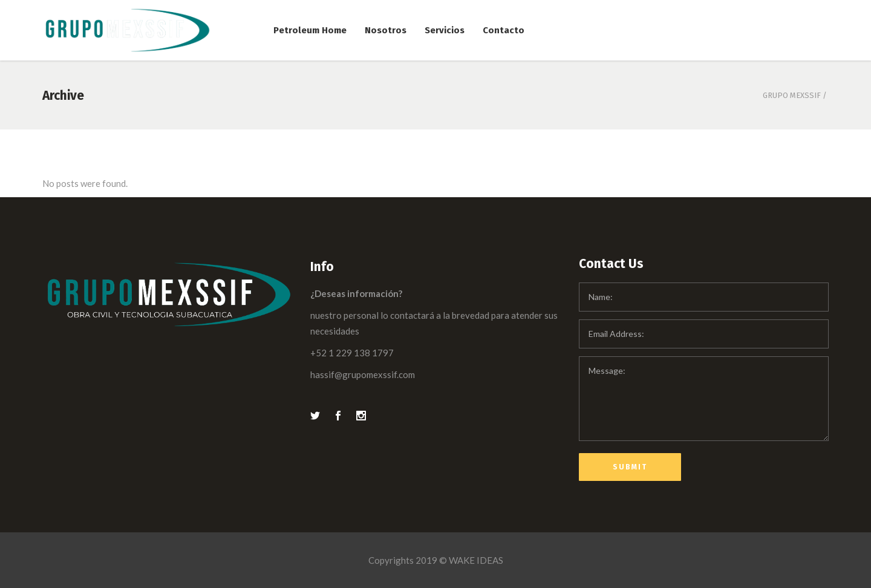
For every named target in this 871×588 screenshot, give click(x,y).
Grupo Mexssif (792, 95)
